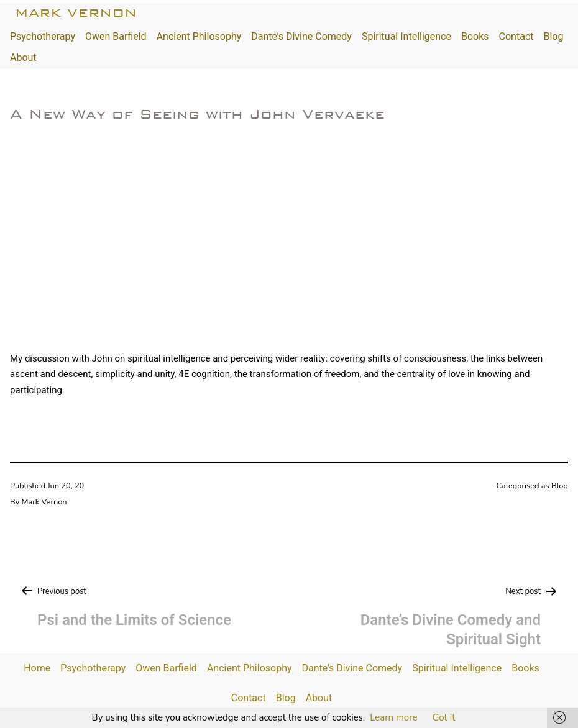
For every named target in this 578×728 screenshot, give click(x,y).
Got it (443, 717)
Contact (516, 36)
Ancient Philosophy (199, 36)
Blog (553, 36)
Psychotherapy (43, 36)
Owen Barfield (116, 36)
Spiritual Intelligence (406, 36)
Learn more (393, 717)
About (23, 57)
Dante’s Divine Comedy (301, 36)
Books (475, 36)
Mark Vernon (76, 13)
